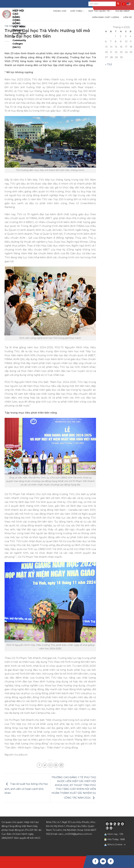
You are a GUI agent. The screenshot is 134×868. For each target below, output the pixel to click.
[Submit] (118, 4)
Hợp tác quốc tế (100, 11)
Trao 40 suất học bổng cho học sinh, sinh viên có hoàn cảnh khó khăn (26, 789)
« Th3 (109, 64)
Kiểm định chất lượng (106, 17)
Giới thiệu (77, 11)
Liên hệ (127, 17)
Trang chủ (60, 11)
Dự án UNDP (123, 11)
